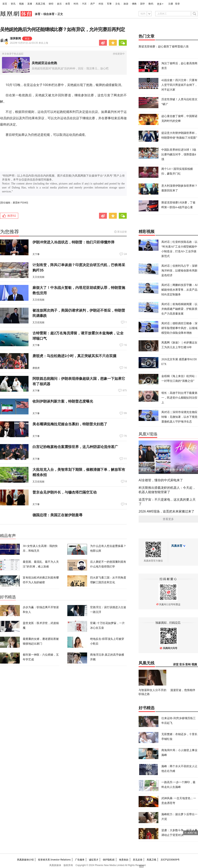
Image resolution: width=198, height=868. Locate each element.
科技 (101, 4)
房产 (93, 4)
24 (125, 254)
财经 (51, 4)
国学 (143, 4)
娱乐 (59, 4)
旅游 (126, 4)
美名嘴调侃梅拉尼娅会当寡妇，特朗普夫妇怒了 (70, 424)
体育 (68, 4)
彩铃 (188, 664)
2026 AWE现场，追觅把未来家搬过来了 (167, 511)
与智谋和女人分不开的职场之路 (152, 692)
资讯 (13, 4)
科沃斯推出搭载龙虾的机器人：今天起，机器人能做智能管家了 (167, 490)
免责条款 (124, 860)
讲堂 (176, 664)
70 (125, 436)
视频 (21, 4)
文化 (118, 4)
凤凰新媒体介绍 (25, 860)
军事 (109, 4)
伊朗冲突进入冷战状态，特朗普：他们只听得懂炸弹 (73, 242)
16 (125, 345)
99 (125, 413)
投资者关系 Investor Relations (54, 860)
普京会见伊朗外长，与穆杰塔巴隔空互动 (65, 492)
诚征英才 (94, 860)
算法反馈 (122, 232)
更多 (159, 4)
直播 (30, 4)
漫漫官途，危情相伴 (183, 690)
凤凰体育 (177, 546)
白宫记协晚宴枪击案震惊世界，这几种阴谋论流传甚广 (75, 447)
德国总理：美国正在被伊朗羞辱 (57, 515)
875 (125, 391)
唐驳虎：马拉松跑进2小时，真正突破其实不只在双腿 (74, 356)
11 (125, 459)
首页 (5, 4)
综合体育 (49, 14)
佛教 (134, 4)
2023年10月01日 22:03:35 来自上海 (29, 43)
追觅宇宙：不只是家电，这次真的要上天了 (167, 502)
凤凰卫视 (40, 4)
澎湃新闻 (15, 38)
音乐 (182, 664)
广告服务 (80, 860)
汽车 (84, 4)
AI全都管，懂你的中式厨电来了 (161, 480)
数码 (151, 4)
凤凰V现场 (148, 434)
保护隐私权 (109, 860)
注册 (171, 4)
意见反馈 (138, 860)
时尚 (76, 4)
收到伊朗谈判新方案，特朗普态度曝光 (63, 401)
